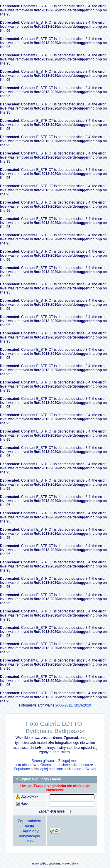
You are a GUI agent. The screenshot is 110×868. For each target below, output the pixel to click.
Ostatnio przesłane (55, 765)
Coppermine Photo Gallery (62, 864)
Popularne (22, 769)
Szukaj (91, 769)
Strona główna (43, 761)
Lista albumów (25, 765)
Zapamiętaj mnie (52, 811)
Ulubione (74, 769)
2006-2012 (64, 705)
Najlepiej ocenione (49, 769)
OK (55, 831)
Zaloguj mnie (68, 761)
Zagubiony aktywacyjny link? (29, 836)
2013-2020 (83, 705)
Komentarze (84, 765)
